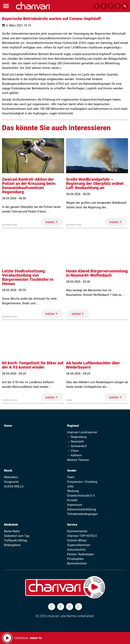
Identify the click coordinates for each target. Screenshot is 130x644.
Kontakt (72, 500)
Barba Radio (12, 531)
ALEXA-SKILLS (14, 486)
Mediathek (11, 525)
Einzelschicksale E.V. (81, 496)
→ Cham (73, 451)
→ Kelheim (74, 455)
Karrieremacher (77, 531)
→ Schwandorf (77, 446)
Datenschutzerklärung (82, 509)
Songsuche (11, 482)
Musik (8, 471)
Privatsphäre (75, 559)
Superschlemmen (79, 545)
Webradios (11, 477)
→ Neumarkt (76, 441)
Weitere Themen (78, 460)
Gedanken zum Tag (17, 536)
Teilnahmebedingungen (82, 514)
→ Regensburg (77, 437)
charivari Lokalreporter (82, 432)
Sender (72, 471)
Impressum (75, 505)
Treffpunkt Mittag (15, 540)
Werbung (73, 491)
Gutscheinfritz (76, 550)
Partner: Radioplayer (80, 554)
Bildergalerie (12, 545)
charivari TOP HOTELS (82, 536)
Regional (73, 426)
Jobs (70, 486)
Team (71, 477)
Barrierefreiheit (77, 563)
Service (72, 525)
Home (8, 426)
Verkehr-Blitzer (77, 540)
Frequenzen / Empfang (82, 482)
